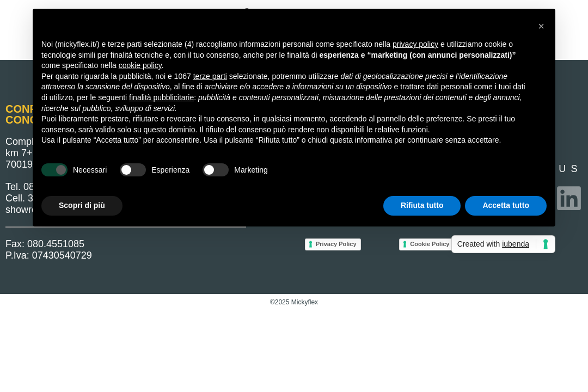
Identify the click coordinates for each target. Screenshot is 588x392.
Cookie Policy (430, 244)
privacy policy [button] (415, 44)
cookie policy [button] (140, 65)
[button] (541, 26)
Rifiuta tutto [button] (422, 205)
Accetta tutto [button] (506, 205)
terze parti (210, 76)
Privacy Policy (336, 244)
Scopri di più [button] (82, 205)
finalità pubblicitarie (161, 97)
